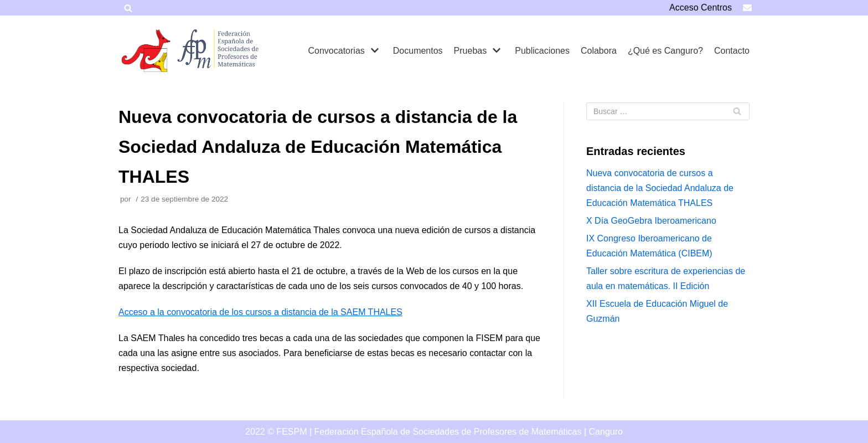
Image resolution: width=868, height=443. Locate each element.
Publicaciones (542, 51)
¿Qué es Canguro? (665, 51)
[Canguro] (146, 51)
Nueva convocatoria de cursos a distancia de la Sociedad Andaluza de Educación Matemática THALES (660, 188)
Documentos (418, 51)
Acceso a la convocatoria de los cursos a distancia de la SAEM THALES (260, 312)
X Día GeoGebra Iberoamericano (651, 221)
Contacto (732, 51)
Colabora (599, 51)
